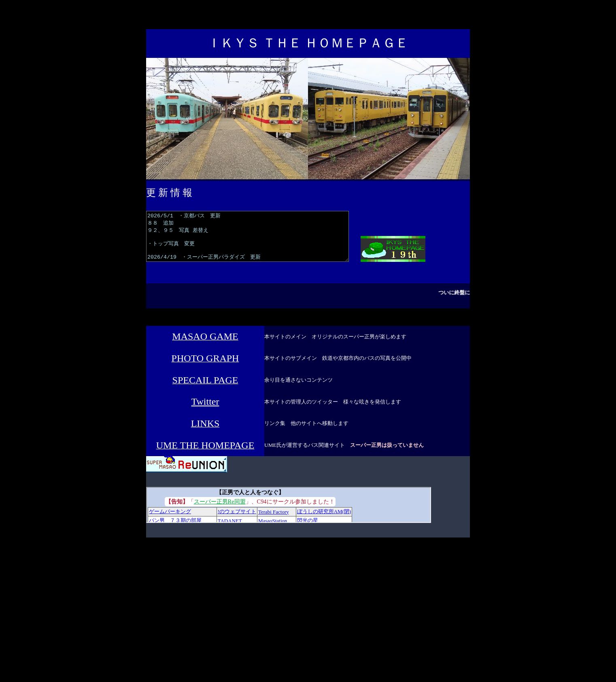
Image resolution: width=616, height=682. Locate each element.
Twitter (205, 411)
